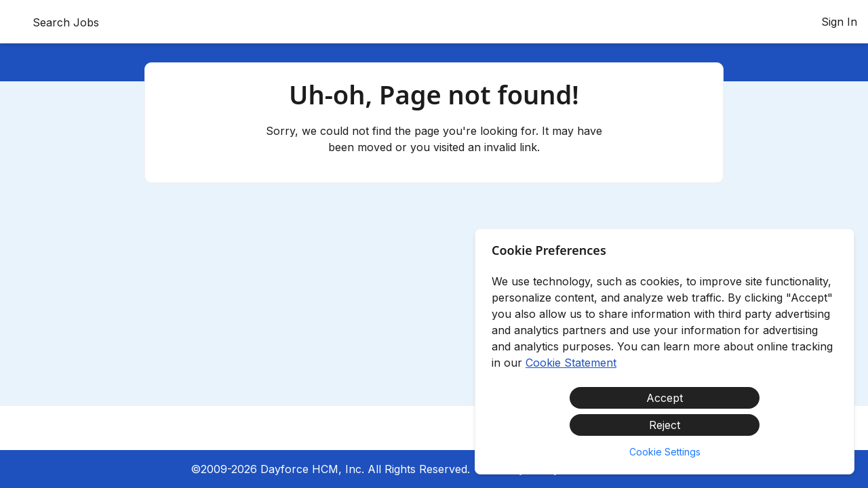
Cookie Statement (571, 363)
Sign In (839, 22)
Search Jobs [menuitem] (66, 22)
